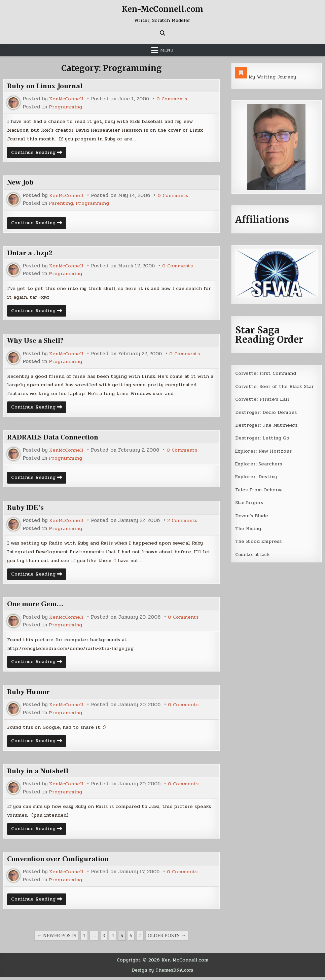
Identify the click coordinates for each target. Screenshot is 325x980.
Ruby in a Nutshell (39, 774)
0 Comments (173, 99)
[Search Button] (162, 33)
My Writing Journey (273, 77)
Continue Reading (39, 154)
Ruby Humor (30, 694)
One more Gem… (37, 606)
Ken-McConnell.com (162, 9)
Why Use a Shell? (37, 341)
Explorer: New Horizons (265, 451)
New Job (21, 183)
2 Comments (184, 522)
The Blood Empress (259, 541)
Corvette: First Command (267, 373)
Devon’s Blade (253, 515)
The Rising (249, 528)
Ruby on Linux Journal (47, 86)
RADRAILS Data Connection (56, 439)
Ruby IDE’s (26, 509)
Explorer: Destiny (257, 476)
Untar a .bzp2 (30, 254)
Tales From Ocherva (260, 489)
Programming (66, 107)
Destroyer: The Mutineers (267, 425)
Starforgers (250, 502)
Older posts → (167, 939)
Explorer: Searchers (260, 463)
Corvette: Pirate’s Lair (264, 399)
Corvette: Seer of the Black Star (276, 386)
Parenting (61, 204)
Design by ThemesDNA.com (162, 973)
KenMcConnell (67, 99)
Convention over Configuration (62, 862)
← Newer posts (57, 939)
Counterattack (253, 554)
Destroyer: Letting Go (263, 437)
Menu (167, 50)
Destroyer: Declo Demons (266, 412)
